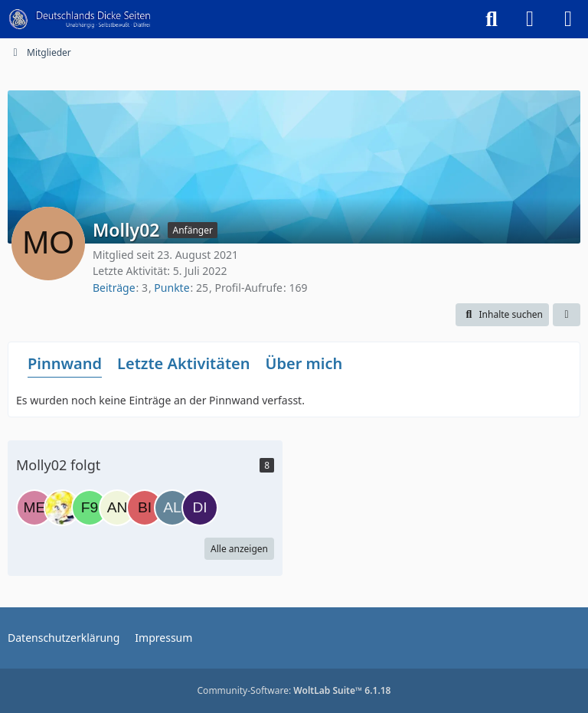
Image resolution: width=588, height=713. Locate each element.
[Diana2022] (200, 508)
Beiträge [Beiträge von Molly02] (114, 288)
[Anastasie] (117, 508)
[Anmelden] (530, 19)
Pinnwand (65, 363)
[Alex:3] (172, 508)
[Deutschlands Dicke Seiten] (80, 19)
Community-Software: (294, 690)
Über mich (304, 363)
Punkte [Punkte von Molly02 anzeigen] (171, 288)
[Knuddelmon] (62, 508)
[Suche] (492, 19)
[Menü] (568, 19)
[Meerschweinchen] (34, 508)
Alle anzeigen (239, 549)
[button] (502, 315)
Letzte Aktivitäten (183, 363)
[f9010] (90, 508)
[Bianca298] (145, 508)
